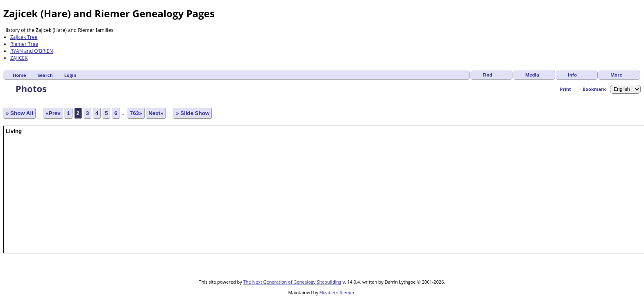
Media (532, 75)
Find (488, 75)
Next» (156, 113)
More (616, 75)
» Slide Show (193, 113)
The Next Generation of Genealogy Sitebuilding (293, 282)
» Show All (19, 113)
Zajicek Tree (24, 37)
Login (70, 75)
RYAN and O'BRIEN (32, 51)
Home (19, 75)
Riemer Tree (24, 44)
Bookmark (594, 89)
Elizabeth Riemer (337, 292)
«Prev (53, 113)
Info (572, 75)
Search (45, 75)
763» (136, 113)
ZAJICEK (19, 58)
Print (566, 89)
